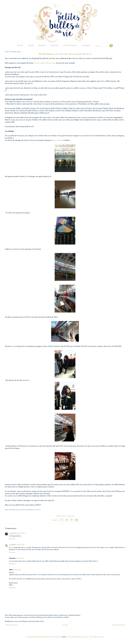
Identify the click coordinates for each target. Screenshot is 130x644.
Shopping (71, 516)
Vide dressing (70, 45)
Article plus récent (11, 625)
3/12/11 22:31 (21, 533)
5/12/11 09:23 (20, 558)
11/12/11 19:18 (17, 570)
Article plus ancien (119, 625)
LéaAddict (13, 545)
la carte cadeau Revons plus (44, 63)
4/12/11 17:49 (20, 545)
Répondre (12, 539)
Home (20, 45)
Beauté (42, 45)
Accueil (65, 625)
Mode (31, 45)
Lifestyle (54, 45)
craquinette (13, 533)
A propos (86, 45)
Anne (64, 637)
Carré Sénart (58, 140)
